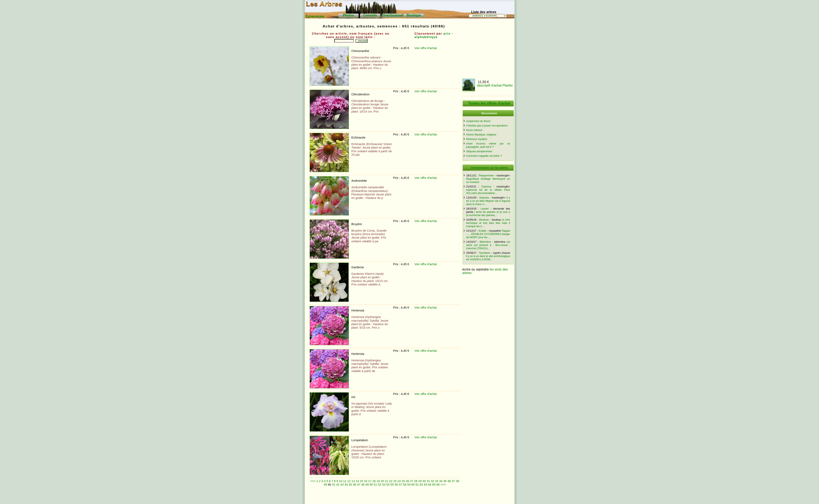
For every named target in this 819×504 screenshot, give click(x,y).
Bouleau (484, 220)
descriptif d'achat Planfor (495, 85)
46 (354, 485)
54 (388, 485)
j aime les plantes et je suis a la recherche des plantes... (488, 214)
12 (349, 481)
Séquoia (484, 198)
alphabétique (426, 37)
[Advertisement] (385, 497)
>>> (443, 485)
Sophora (486, 187)
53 (384, 485)
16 (366, 481)
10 (340, 481)
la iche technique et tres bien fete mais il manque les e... (488, 223)
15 (361, 481)
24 (399, 481)
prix (447, 34)
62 (421, 485)
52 (380, 485)
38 (457, 481)
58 (405, 485)
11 (345, 481)
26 (407, 481)
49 (367, 485)
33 (437, 481)
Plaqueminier (486, 175)
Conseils (370, 15)
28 (416, 481)
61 (417, 485)
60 (413, 485)
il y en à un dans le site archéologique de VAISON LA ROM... (488, 258)
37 (453, 481)
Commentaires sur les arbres (489, 168)
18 (374, 481)
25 (403, 481)
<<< (313, 481)
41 (334, 485)
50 (371, 485)
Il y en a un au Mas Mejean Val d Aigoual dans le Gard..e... (488, 201)
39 (325, 485)
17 (370, 481)
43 (342, 485)
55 (392, 485)
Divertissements (395, 15)
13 (353, 481)
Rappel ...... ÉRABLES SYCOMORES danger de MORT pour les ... (488, 234)
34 (441, 481)
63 (425, 485)
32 (432, 481)
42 (338, 485)
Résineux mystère (477, 139)
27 (412, 481)
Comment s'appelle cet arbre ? (484, 156)
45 (350, 485)
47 (359, 485)
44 (346, 485)
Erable (482, 231)
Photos (348, 15)
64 (430, 485)
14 (357, 481)
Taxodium (485, 253)
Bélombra (485, 242)
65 (434, 485)
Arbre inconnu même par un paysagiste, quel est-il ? (488, 145)
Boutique (414, 15)
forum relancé (474, 130)
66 (438, 485)
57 (400, 485)
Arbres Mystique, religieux (481, 135)
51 (375, 485)
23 (395, 481)
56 (396, 485)
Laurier (485, 209)
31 (428, 481)
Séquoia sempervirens (479, 151)
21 (387, 481)
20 (382, 481)
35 (445, 481)
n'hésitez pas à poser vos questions (487, 126)
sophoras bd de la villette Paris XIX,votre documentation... (488, 191)
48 (363, 485)
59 (409, 485)
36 (449, 481)
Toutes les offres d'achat (489, 103)
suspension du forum (478, 121)
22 (391, 481)
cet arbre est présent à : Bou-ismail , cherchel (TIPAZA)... (488, 245)
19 (378, 481)
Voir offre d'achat (426, 48)
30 (424, 481)
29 (420, 481)
